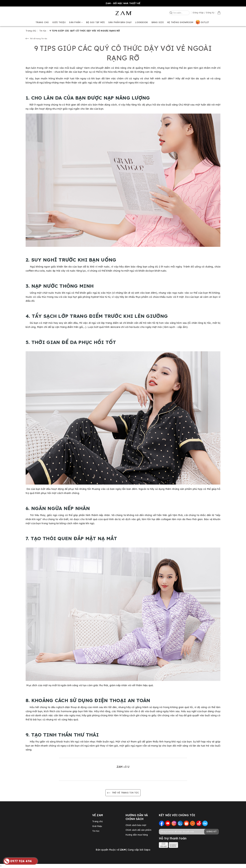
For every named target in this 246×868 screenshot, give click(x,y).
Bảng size (158, 22)
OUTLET (205, 22)
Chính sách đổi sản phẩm (138, 830)
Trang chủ (42, 22)
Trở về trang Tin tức (36, 39)
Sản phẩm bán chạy (120, 22)
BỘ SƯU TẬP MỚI (95, 22)
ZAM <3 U (123, 767)
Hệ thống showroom (180, 22)
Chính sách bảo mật (136, 825)
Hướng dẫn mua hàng (137, 835)
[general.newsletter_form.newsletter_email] (189, 832)
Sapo (147, 850)
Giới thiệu (59, 22)
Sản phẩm (76, 22)
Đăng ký (211, 831)
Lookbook (142, 22)
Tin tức (96, 831)
